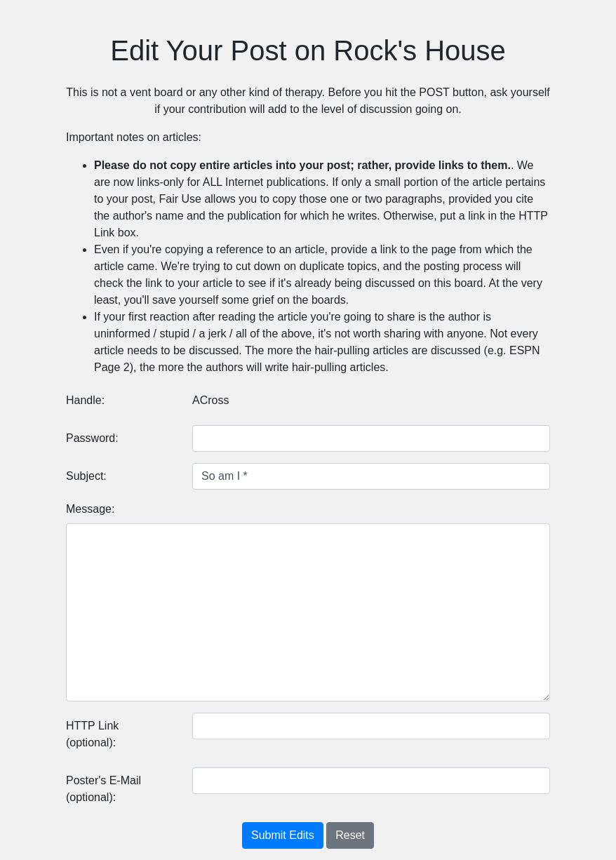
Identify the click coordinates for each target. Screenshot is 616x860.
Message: (90, 509)
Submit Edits (283, 835)
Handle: (85, 400)
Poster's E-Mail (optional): (103, 789)
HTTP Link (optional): (92, 734)
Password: (92, 438)
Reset (350, 835)
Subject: (86, 476)
